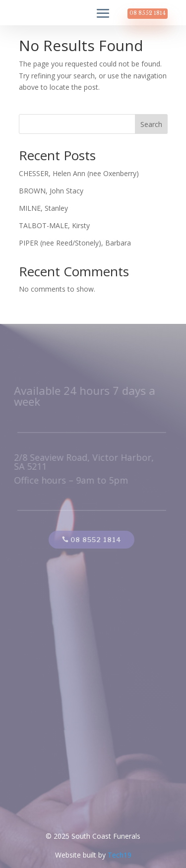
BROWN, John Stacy (51, 191)
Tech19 (120, 855)
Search (151, 124)
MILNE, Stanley (43, 208)
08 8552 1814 (148, 13)
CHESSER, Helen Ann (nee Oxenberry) (79, 173)
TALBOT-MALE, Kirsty (54, 225)
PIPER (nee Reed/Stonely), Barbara (75, 243)
